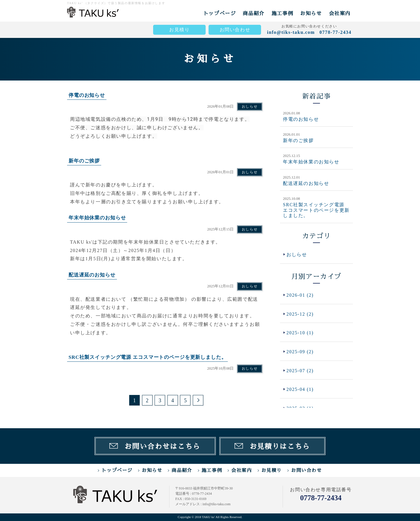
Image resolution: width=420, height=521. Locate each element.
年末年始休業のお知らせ (311, 162)
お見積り (179, 30)
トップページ (220, 13)
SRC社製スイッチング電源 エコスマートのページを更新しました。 (316, 210)
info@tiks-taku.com (291, 32)
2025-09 (300, 352)
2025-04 (300, 390)
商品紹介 (253, 13)
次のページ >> (198, 400)
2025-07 (300, 371)
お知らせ (311, 13)
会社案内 (340, 13)
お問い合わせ (235, 30)
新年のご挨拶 (298, 140)
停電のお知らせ (301, 119)
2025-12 (300, 314)
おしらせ (250, 106)
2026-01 (300, 295)
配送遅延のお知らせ (306, 183)
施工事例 (282, 13)
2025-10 (300, 333)
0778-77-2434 (321, 498)
